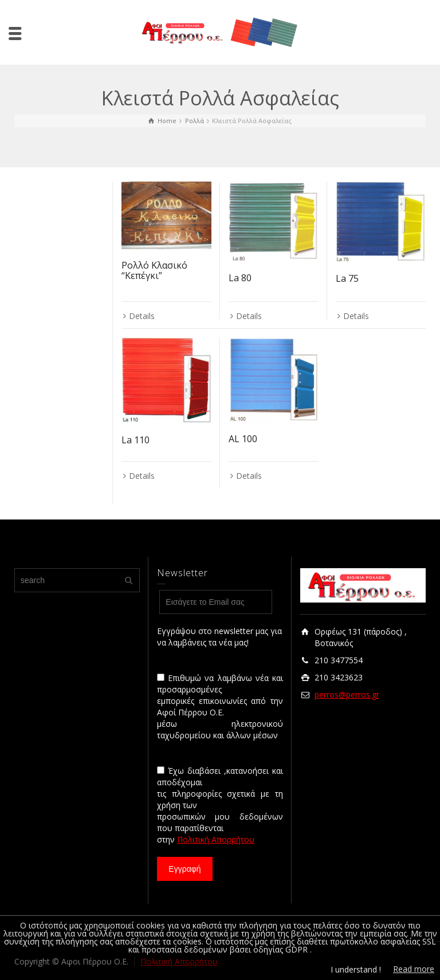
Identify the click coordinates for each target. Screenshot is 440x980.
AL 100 (243, 439)
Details (142, 316)
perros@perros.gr (347, 694)
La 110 (135, 440)
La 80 (240, 278)
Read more (414, 969)
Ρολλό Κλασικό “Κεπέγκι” (154, 270)
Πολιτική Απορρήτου (216, 839)
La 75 (347, 278)
